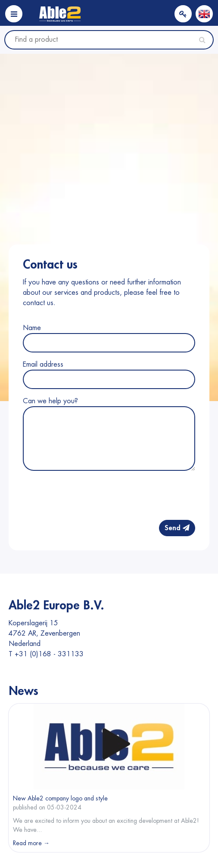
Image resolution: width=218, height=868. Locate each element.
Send (177, 528)
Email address (43, 364)
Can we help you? (50, 401)
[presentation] (130, 496)
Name (32, 328)
